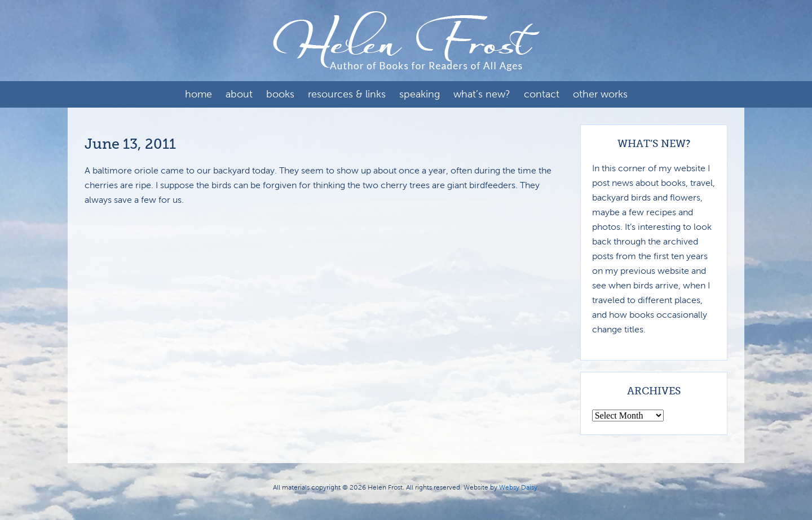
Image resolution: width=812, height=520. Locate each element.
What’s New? (482, 94)
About (239, 94)
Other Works (600, 94)
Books (280, 94)
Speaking (420, 94)
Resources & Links (347, 94)
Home (198, 94)
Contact (542, 94)
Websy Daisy (518, 487)
